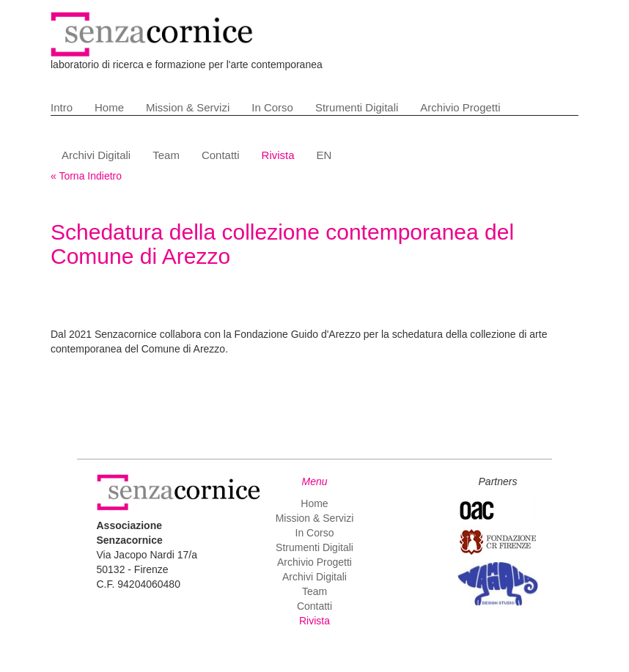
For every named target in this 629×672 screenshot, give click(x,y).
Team (166, 155)
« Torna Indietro (86, 176)
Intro (62, 107)
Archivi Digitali (96, 155)
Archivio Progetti (460, 107)
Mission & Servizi (188, 107)
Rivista (278, 155)
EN (324, 155)
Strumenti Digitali (357, 107)
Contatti (221, 155)
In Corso (272, 107)
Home (109, 107)
